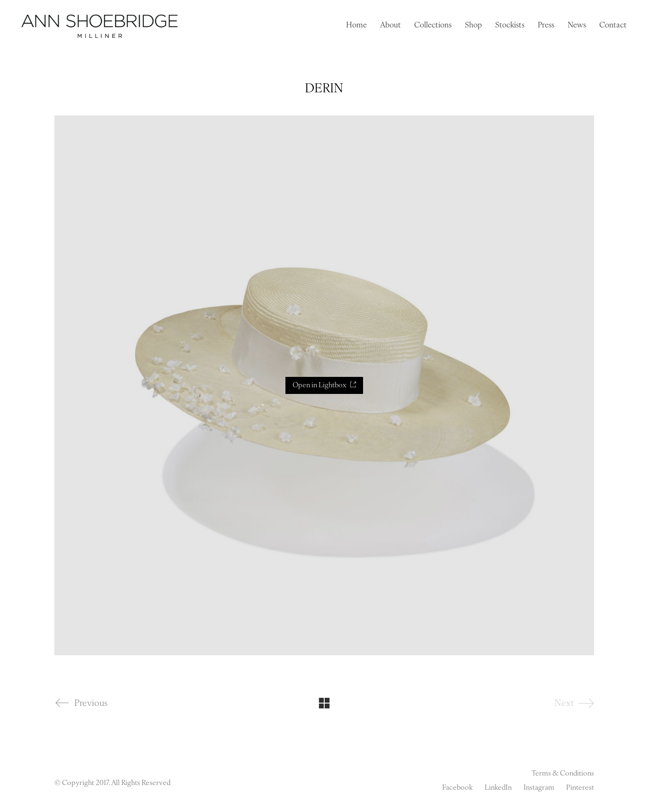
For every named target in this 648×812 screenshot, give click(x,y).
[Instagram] (539, 788)
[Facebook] (457, 788)
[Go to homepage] (99, 26)
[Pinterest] (580, 788)
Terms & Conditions (563, 774)
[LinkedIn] (498, 788)
